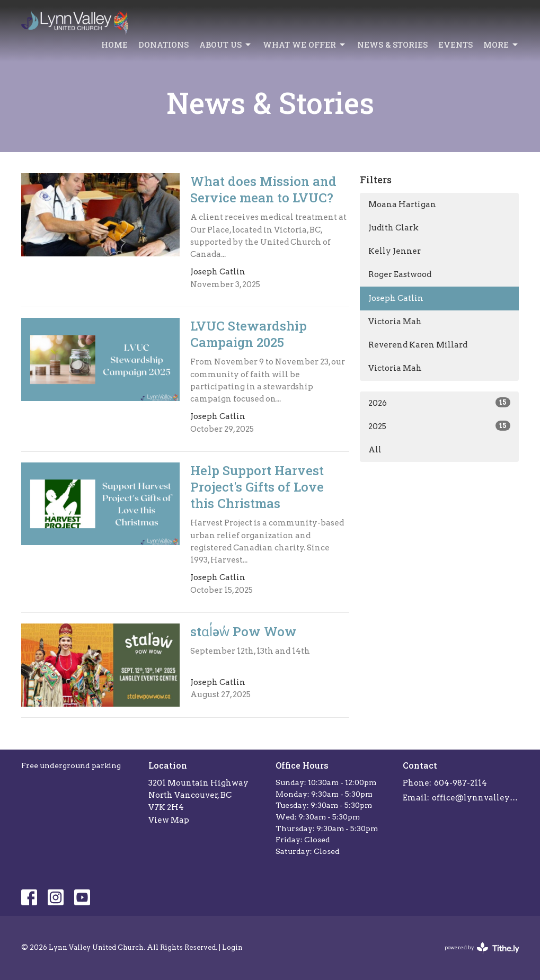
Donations (163, 44)
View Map (169, 820)
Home (114, 44)
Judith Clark (393, 228)
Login (232, 947)
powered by (482, 948)
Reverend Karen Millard (418, 345)
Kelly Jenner (395, 251)
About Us (226, 45)
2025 (439, 426)
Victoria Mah (395, 322)
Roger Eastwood (400, 274)
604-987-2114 (461, 783)
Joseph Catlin (396, 298)
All (375, 450)
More (501, 45)
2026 (439, 403)
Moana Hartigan (402, 204)
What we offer (305, 45)
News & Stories (392, 44)
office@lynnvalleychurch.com (476, 798)
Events (455, 44)
